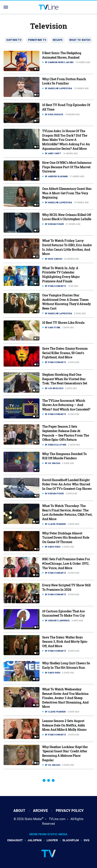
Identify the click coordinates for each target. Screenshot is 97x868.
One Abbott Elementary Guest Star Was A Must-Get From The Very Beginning (67, 193)
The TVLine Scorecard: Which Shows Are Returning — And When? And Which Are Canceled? (66, 405)
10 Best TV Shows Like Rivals (63, 323)
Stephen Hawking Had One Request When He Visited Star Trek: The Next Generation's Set (65, 379)
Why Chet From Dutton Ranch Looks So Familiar (64, 81)
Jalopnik (35, 840)
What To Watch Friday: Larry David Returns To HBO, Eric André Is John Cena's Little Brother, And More (67, 247)
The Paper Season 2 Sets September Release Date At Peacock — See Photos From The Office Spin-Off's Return (66, 433)
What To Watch (80, 40)
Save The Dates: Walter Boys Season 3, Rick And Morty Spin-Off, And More (65, 642)
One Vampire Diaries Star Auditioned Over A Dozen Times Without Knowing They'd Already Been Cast (66, 302)
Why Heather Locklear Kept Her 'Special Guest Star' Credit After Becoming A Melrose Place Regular (65, 753)
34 (37, 522)
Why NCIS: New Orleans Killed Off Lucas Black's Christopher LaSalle (67, 217)
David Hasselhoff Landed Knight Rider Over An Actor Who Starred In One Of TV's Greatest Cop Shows (67, 484)
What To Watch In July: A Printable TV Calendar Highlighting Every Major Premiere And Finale (61, 275)
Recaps (58, 40)
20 (37, 679)
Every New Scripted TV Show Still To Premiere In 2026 (66, 587)
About (19, 811)
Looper (52, 840)
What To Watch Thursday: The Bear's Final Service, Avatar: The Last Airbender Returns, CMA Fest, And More (67, 512)
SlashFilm (71, 840)
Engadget (15, 840)
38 (37, 705)
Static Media (33, 819)
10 (37, 391)
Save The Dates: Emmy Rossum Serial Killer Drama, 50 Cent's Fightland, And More (65, 353)
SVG (87, 840)
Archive (40, 811)
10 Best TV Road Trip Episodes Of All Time (66, 107)
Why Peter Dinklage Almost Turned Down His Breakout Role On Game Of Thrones (66, 538)
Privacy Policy (70, 811)
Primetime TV (37, 40)
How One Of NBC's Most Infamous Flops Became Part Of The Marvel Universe (67, 167)
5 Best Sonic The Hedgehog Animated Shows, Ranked (62, 55)
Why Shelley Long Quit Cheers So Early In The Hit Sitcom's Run (66, 665)
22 (37, 257)
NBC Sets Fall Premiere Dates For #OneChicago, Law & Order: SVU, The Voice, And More (66, 563)
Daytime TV (14, 40)
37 (37, 601)
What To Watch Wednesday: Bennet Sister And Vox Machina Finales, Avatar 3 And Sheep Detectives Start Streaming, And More (65, 698)
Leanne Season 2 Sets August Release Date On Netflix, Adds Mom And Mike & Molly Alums (64, 725)
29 (37, 417)
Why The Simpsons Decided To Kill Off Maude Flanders (64, 456)
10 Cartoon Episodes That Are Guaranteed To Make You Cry (63, 613)
